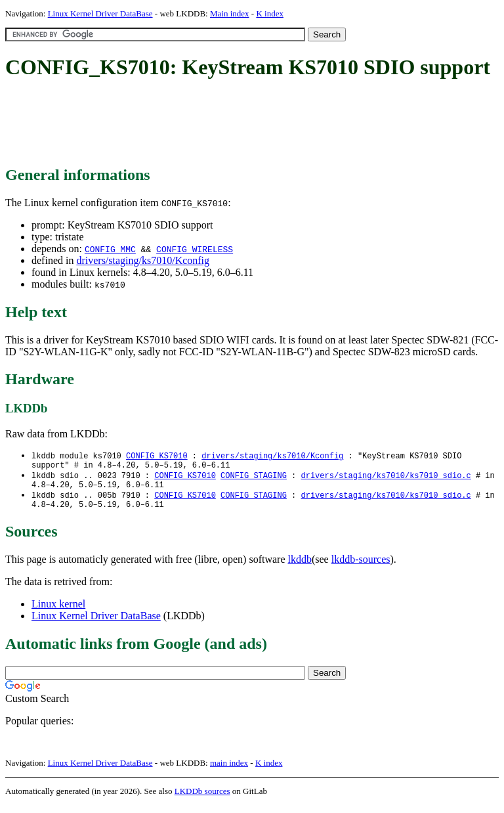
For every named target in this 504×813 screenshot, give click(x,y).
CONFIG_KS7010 (157, 456)
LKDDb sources (202, 799)
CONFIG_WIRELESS (195, 249)
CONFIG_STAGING (254, 478)
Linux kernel (58, 612)
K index (270, 13)
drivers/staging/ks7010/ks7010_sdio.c (386, 478)
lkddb (300, 567)
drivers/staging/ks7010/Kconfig (143, 260)
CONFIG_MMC (110, 249)
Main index (230, 13)
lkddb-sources (361, 567)
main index (229, 771)
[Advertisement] (244, 123)
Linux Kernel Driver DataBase (100, 13)
